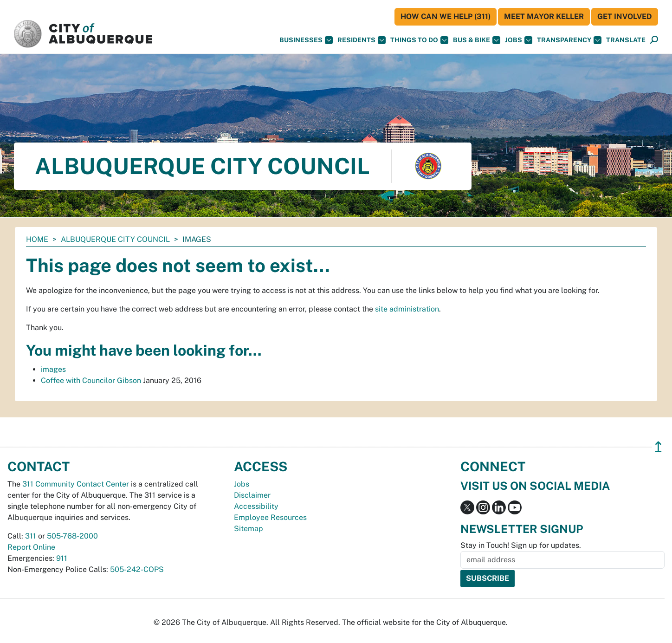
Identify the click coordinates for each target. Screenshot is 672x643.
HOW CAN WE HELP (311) (446, 16)
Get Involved (625, 16)
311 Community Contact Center (76, 484)
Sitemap (249, 529)
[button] (626, 40)
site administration (407, 309)
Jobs (519, 40)
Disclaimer (252, 495)
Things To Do (419, 40)
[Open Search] (654, 40)
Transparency (569, 40)
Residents (362, 40)
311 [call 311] (31, 536)
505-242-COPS (137, 569)
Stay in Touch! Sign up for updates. (521, 545)
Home (37, 239)
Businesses (306, 40)
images (53, 369)
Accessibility (256, 506)
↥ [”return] (658, 447)
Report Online (31, 547)
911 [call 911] (62, 558)
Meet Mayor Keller (544, 16)
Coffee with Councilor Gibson (91, 380)
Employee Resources (270, 517)
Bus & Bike (477, 40)
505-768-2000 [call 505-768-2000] (72, 536)
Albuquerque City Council (115, 239)
